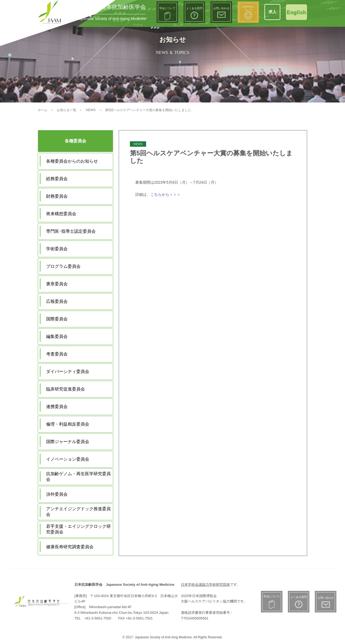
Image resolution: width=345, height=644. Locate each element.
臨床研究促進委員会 (65, 389)
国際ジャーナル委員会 (68, 442)
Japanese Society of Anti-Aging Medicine (112, 19)
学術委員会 (57, 249)
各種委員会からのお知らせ (72, 161)
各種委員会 (75, 141)
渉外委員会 (57, 494)
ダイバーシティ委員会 (68, 371)
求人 (272, 12)
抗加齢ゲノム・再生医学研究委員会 (78, 477)
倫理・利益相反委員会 (68, 424)
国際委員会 (57, 319)
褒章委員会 (57, 284)
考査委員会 (57, 354)
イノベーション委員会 (68, 459)
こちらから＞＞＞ (165, 194)
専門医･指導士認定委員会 (71, 231)
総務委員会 (57, 179)
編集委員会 (57, 336)
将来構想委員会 (61, 214)
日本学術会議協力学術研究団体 (205, 585)
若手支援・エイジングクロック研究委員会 (78, 529)
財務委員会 (57, 196)
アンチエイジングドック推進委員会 (78, 512)
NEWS (138, 144)
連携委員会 (57, 407)
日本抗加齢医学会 (123, 7)
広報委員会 (57, 301)
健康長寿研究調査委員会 (70, 547)
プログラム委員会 (63, 266)
